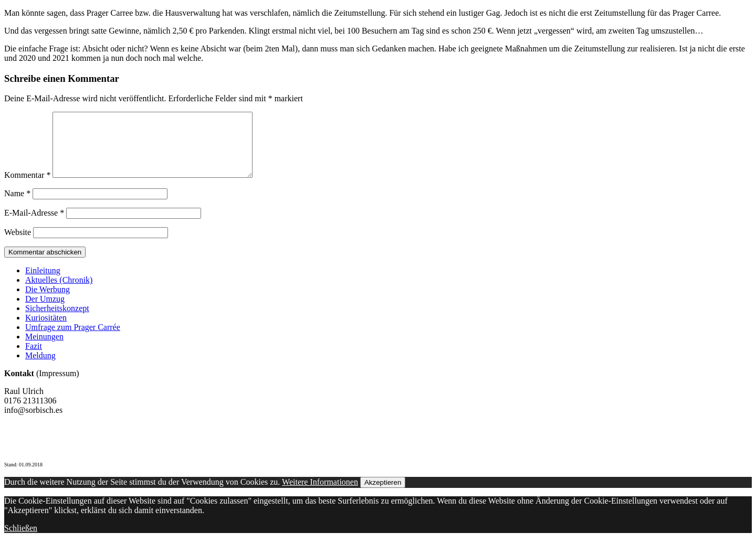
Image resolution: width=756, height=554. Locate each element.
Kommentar (27, 188)
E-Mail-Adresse (34, 225)
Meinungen (44, 349)
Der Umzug (45, 311)
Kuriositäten (46, 330)
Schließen (21, 541)
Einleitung (43, 283)
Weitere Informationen (320, 494)
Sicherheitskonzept (57, 321)
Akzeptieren (383, 495)
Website (18, 245)
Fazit (34, 359)
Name (17, 206)
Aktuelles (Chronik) (59, 292)
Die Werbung (48, 302)
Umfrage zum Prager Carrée (73, 340)
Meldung (40, 368)
